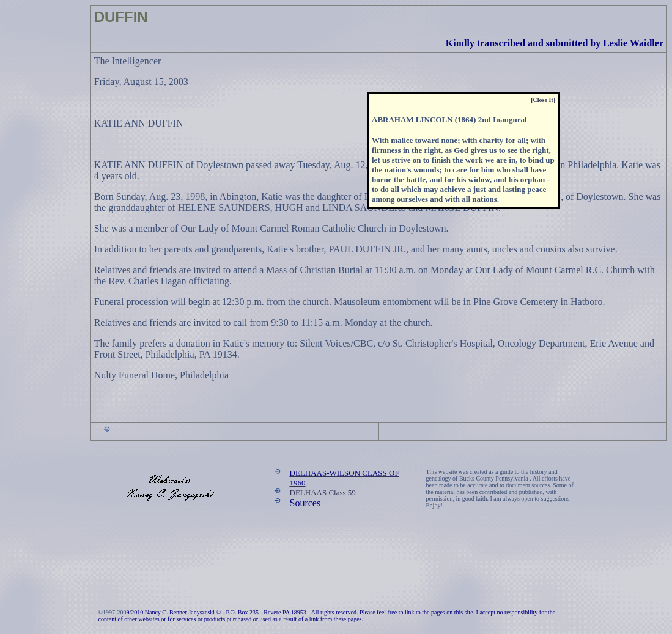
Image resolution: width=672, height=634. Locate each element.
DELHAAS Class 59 (323, 492)
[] (543, 100)
